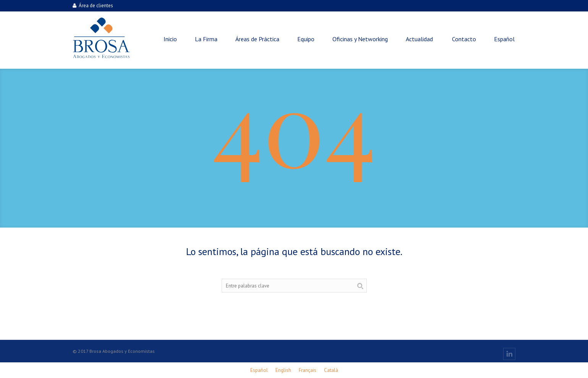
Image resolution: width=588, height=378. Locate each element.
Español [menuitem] (259, 370)
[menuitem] (504, 39)
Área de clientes (93, 6)
